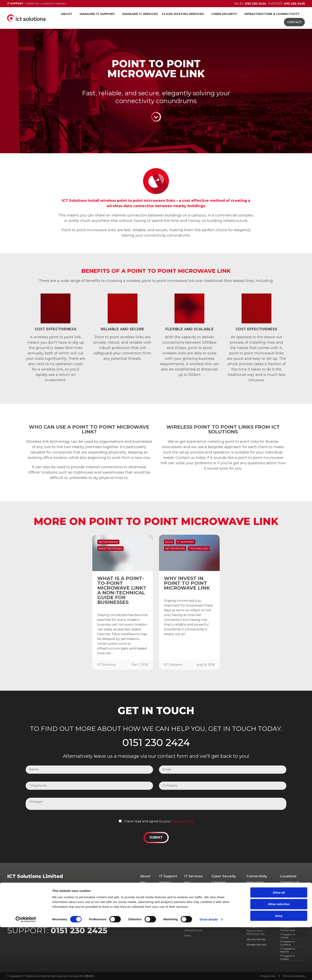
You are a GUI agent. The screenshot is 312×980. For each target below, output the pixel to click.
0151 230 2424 (156, 742)
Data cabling (254, 893)
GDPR (215, 905)
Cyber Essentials (221, 887)
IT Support (186, 542)
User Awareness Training (220, 923)
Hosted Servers (193, 912)
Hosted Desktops (194, 907)
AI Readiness (219, 882)
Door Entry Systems (258, 898)
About (67, 14)
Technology (199, 548)
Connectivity (257, 876)
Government (167, 887)
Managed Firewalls (257, 927)
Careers (144, 887)
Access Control (255, 882)
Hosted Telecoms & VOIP (257, 909)
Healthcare (166, 893)
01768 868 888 (102, 903)
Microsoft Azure (193, 930)
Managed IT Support (97, 14)
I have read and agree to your (147, 821)
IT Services (194, 876)
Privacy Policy (183, 821)
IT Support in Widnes (288, 914)
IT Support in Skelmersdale (288, 929)
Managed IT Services (140, 14)
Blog (143, 882)
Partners (145, 907)
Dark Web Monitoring (224, 893)
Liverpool (32, 3)
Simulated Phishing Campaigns (223, 911)
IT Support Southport (286, 900)
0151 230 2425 (79, 930)
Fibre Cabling (254, 903)
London (47, 3)
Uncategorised (110, 548)
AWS (187, 882)
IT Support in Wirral (292, 887)
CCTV (250, 887)
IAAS (249, 916)
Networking (108, 542)
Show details (209, 972)
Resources (146, 912)
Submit (156, 837)
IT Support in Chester (288, 893)
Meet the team (145, 900)
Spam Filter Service (222, 918)
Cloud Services (192, 887)
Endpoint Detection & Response (224, 898)
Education (165, 882)
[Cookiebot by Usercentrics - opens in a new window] (26, 972)
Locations (288, 876)
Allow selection (279, 957)
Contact (294, 22)
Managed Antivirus (190, 918)
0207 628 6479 (62, 903)
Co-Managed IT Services (193, 893)
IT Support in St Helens (289, 921)
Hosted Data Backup (191, 900)
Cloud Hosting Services (183, 14)
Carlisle (60, 3)
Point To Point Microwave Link (256, 932)
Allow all (279, 945)
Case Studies (144, 893)
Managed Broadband (259, 921)
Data (169, 542)
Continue (156, 117)
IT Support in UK (290, 882)
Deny (279, 969)
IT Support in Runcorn (288, 907)
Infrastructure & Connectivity (272, 14)
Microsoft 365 (192, 925)
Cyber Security (224, 14)
